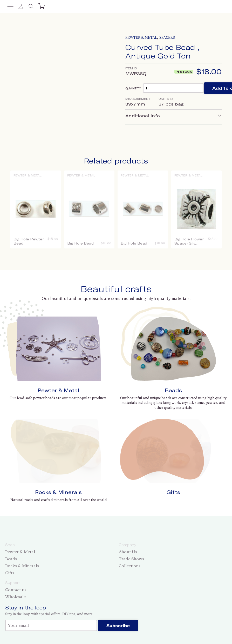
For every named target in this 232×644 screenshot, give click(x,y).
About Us (128, 552)
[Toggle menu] (10, 6)
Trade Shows (131, 559)
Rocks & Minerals (58, 492)
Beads (173, 390)
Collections (129, 566)
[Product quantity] (173, 88)
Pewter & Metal (141, 38)
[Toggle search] (31, 6)
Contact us (16, 590)
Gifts (173, 492)
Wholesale (15, 597)
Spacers (167, 38)
